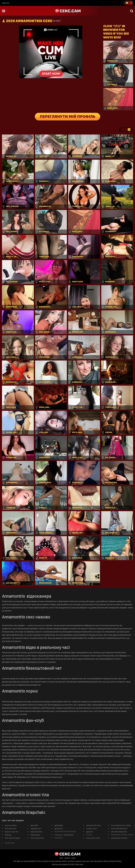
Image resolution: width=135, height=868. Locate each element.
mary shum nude (93, 838)
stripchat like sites (93, 825)
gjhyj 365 (34, 825)
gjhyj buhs (59, 829)
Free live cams (11, 829)
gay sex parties (11, 825)
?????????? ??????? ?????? (122, 835)
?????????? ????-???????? (65, 832)
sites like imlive (36, 832)
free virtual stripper (12, 838)
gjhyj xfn (90, 832)
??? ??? (89, 835)
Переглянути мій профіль (68, 117)
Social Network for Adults (121, 825)
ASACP (67, 858)
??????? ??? (10, 843)
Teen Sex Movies (37, 838)
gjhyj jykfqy (59, 825)
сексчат (6, 3)
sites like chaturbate (119, 832)
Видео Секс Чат (12, 832)
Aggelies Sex (36, 829)
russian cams (91, 829)
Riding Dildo (35, 835)
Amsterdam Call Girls (119, 838)
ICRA (73, 858)
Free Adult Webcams (119, 829)
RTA (61, 858)
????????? (59, 838)
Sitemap (8, 835)
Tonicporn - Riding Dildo (64, 835)
